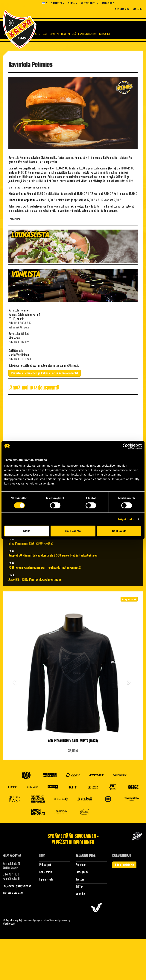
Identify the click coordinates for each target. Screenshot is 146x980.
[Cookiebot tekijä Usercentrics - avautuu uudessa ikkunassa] (125, 446)
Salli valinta (73, 531)
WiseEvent (54, 920)
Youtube (80, 894)
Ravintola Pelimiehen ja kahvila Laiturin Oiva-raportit (45, 373)
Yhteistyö (58, 3)
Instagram (82, 872)
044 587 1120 (22, 342)
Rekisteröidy (122, 9)
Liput (52, 34)
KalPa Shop (108, 3)
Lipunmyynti (46, 879)
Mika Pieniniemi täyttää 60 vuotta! (31, 543)
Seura (73, 3)
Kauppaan (129, 599)
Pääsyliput (45, 865)
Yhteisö (72, 34)
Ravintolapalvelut (88, 34)
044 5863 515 (22, 323)
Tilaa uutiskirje (124, 865)
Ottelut (43, 34)
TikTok (79, 886)
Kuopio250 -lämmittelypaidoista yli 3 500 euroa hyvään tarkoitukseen (53, 555)
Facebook (81, 865)
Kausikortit (46, 872)
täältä (130, 181)
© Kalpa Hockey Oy (12, 920)
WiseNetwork (9, 923)
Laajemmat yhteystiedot (17, 886)
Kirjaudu (138, 9)
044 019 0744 (23, 359)
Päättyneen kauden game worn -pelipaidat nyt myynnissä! (45, 567)
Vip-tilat (62, 34)
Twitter (80, 879)
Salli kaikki (119, 531)
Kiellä (27, 531)
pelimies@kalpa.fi (19, 327)
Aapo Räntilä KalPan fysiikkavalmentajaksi (35, 579)
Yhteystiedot (89, 3)
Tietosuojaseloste (13, 893)
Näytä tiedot (126, 519)
